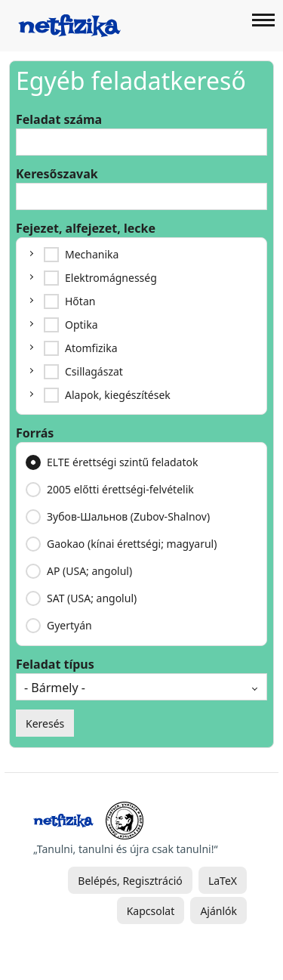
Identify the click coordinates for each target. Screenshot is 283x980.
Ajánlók (218, 911)
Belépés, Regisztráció (130, 881)
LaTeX (223, 881)
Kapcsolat (151, 911)
